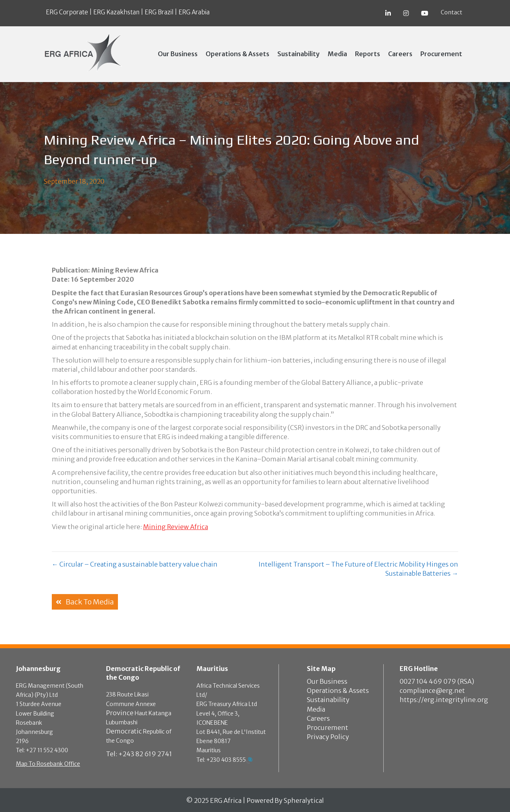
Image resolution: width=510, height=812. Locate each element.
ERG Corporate (67, 12)
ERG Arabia (194, 12)
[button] (85, 602)
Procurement (328, 728)
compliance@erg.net (432, 690)
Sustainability (328, 700)
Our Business (327, 681)
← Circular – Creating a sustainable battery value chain (135, 564)
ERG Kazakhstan (116, 12)
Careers (318, 718)
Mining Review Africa (176, 527)
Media (316, 709)
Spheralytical (304, 800)
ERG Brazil (159, 12)
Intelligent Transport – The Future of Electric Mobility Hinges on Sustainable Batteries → (358, 569)
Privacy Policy (328, 737)
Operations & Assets (338, 690)
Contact (451, 12)
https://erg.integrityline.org (444, 700)
